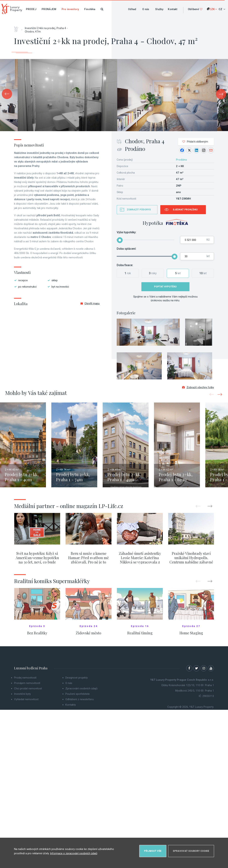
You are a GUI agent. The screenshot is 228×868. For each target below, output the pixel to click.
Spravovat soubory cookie (191, 851)
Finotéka (90, 9)
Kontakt (173, 9)
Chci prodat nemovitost (28, 688)
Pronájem (49, 9)
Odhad (132, 9)
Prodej (31, 9)
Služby (159, 9)
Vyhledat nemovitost (26, 699)
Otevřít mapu (90, 303)
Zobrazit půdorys (139, 210)
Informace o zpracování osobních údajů (74, 853)
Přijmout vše (153, 851)
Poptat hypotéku (165, 287)
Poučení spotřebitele (78, 694)
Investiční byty (22, 694)
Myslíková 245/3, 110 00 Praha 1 (195, 691)
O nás (146, 9)
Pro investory (70, 9)
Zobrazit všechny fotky (198, 387)
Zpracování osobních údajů (81, 688)
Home (18, 28)
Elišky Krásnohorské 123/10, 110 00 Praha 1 (188, 685)
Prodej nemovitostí (25, 678)
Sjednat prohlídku (185, 210)
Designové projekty (77, 678)
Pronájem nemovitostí (27, 683)
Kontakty (71, 705)
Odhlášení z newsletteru (80, 699)
